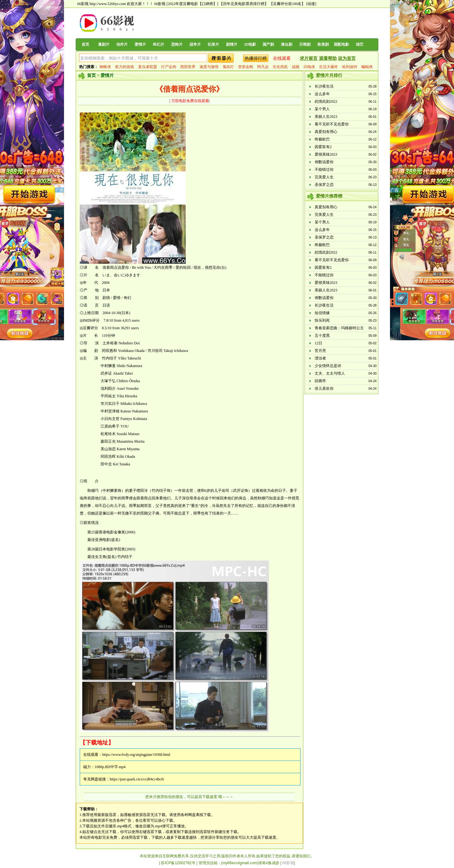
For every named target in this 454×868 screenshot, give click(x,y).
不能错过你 (324, 170)
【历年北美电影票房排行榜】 (244, 4)
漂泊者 (320, 358)
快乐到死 (322, 320)
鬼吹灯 (228, 67)
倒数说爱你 (324, 162)
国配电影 (341, 44)
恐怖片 (177, 44)
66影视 (160, 4)
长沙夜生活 (324, 86)
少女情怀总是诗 (328, 366)
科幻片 (159, 44)
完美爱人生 (324, 177)
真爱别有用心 (326, 132)
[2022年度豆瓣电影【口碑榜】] (192, 4)
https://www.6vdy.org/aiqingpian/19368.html (136, 755)
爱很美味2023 (326, 154)
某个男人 (322, 109)
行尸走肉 (169, 67)
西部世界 (188, 67)
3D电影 (250, 44)
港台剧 (287, 44)
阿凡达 (263, 67)
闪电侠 (309, 67)
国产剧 (268, 44)
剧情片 (232, 44)
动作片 (122, 44)
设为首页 (347, 58)
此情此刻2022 (326, 101)
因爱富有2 (323, 147)
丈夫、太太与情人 (330, 373)
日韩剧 (305, 44)
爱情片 (140, 44)
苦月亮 (320, 351)
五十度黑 (322, 336)
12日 (318, 343)
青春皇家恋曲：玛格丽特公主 (339, 328)
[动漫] (311, 4)
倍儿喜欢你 (324, 388)
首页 (85, 44)
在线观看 (282, 58)
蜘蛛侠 (105, 67)
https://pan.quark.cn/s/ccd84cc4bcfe (137, 779)
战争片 (195, 44)
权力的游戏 (125, 67)
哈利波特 (350, 67)
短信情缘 (322, 313)
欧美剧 (323, 44)
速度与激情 (209, 67)
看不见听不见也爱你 (332, 124)
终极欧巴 (322, 139)
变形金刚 (246, 67)
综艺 (360, 44)
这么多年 (322, 94)
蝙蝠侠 (367, 67)
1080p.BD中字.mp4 (110, 767)
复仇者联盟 (148, 67)
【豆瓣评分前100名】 (287, 4)
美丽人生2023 (326, 117)
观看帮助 (328, 58)
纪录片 (213, 44)
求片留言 (309, 58)
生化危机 (280, 67)
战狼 (296, 67)
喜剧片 (104, 44)
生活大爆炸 (329, 67)
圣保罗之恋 (324, 185)
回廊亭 (320, 381)
